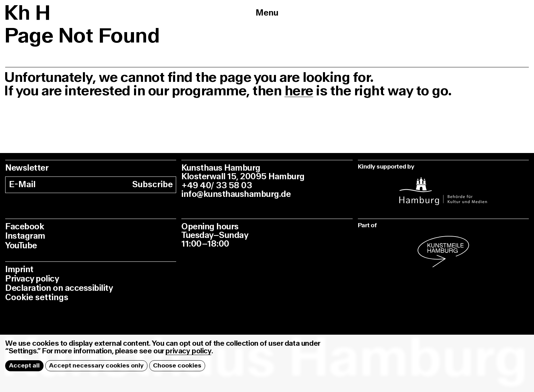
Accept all (24, 366)
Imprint (19, 270)
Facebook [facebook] (25, 227)
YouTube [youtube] (21, 246)
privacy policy (188, 351)
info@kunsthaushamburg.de (236, 194)
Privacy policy (32, 279)
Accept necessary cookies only (96, 366)
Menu (267, 13)
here (299, 91)
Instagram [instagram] (25, 236)
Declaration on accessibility (59, 288)
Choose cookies (177, 366)
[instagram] (443, 187)
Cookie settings (37, 298)
